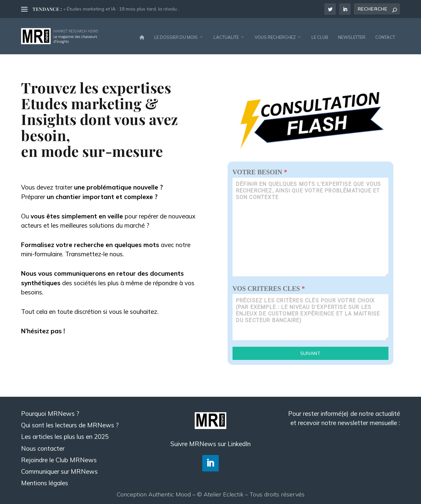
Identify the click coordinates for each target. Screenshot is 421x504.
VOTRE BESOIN (260, 169)
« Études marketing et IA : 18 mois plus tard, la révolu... (122, 9)
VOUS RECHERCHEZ (275, 34)
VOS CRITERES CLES (269, 285)
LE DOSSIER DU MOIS (176, 34)
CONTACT (385, 34)
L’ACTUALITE (226, 34)
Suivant (310, 350)
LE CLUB (320, 34)
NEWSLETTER (352, 34)
